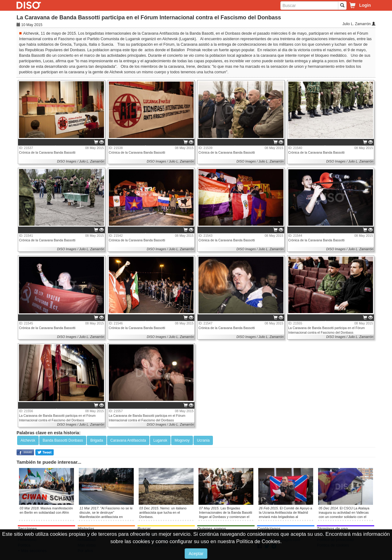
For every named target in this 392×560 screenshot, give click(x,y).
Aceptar (196, 554)
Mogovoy (182, 440)
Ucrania (203, 440)
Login (365, 5)
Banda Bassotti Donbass (63, 440)
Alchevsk (28, 440)
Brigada (96, 440)
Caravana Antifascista (128, 440)
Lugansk (160, 440)
